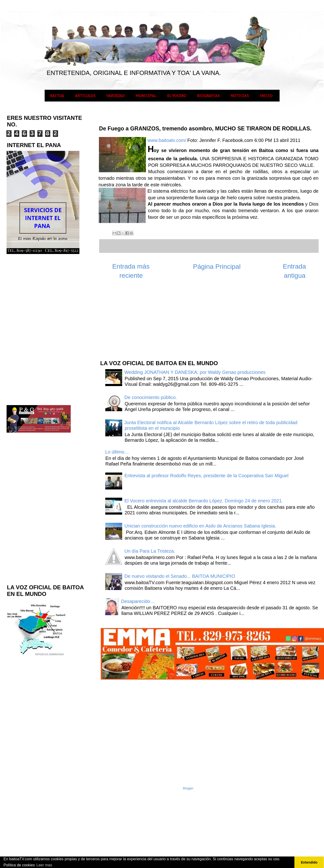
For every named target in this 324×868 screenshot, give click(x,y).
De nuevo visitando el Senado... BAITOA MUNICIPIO (180, 576)
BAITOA (57, 96)
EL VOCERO (177, 96)
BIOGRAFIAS (209, 96)
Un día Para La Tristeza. (150, 551)
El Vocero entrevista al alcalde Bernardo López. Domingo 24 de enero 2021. (204, 501)
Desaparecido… (138, 601)
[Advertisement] (130, 322)
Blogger (188, 788)
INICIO (266, 96)
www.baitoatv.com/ (167, 140)
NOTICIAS (240, 96)
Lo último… (117, 452)
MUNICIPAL (146, 96)
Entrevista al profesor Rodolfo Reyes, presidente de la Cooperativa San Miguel (207, 476)
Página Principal (217, 267)
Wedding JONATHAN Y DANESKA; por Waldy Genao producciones (195, 372)
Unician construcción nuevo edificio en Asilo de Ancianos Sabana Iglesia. (200, 526)
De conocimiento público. (151, 397)
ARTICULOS (85, 96)
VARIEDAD (116, 96)
